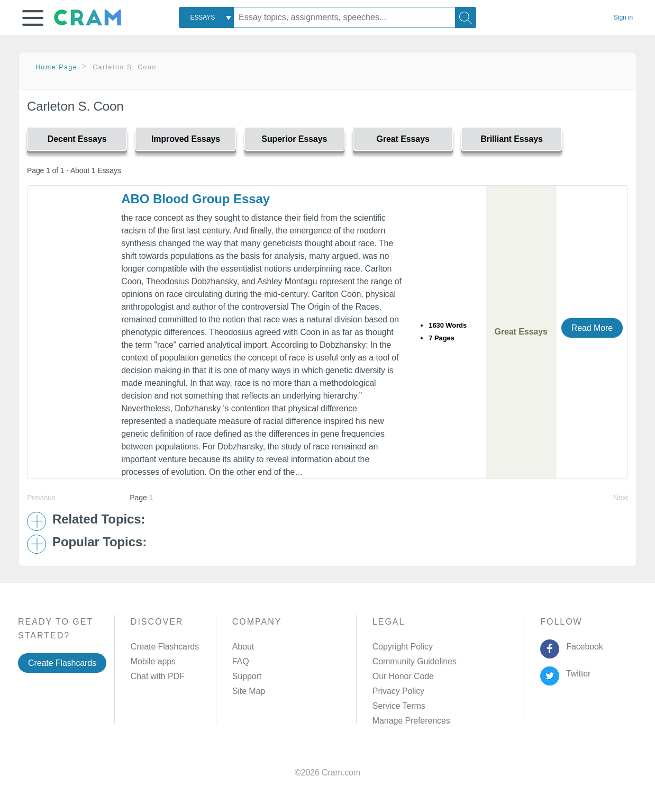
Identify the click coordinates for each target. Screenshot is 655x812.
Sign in (623, 17)
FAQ (241, 661)
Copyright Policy (403, 647)
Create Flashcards (62, 663)
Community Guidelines (415, 661)
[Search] (466, 17)
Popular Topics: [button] (99, 542)
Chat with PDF (158, 676)
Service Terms (399, 706)
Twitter (576, 674)
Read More (592, 328)
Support (247, 676)
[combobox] (206, 17)
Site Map (249, 691)
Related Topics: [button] (99, 519)
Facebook (583, 647)
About (243, 647)
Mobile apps (153, 661)
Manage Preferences (411, 721)
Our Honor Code (403, 676)
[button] (33, 18)
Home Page (57, 67)
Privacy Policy (398, 691)
